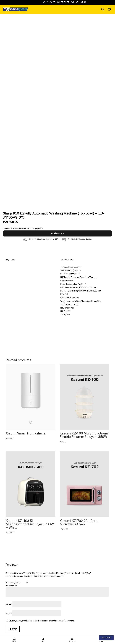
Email (9, 613)
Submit (13, 629)
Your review (11, 586)
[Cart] (109, 9)
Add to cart (57, 233)
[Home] (14, 640)
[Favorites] (43, 640)
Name (9, 604)
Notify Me (106, 638)
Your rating (10, 583)
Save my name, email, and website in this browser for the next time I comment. (41, 621)
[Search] (103, 9)
